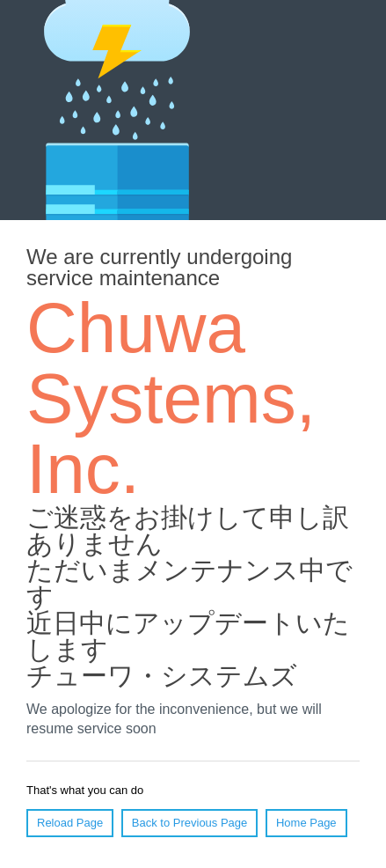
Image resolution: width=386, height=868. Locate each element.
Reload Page (70, 823)
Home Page (306, 823)
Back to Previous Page (190, 823)
